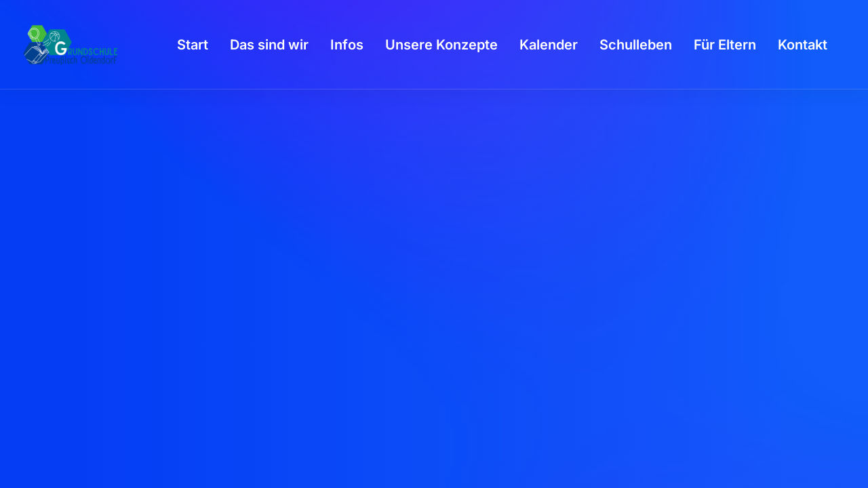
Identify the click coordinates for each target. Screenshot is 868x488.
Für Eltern (725, 45)
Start (193, 45)
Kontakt (803, 45)
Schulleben (636, 45)
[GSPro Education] (71, 45)
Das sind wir (269, 45)
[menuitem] (193, 45)
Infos (347, 45)
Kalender (549, 45)
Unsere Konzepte (441, 45)
